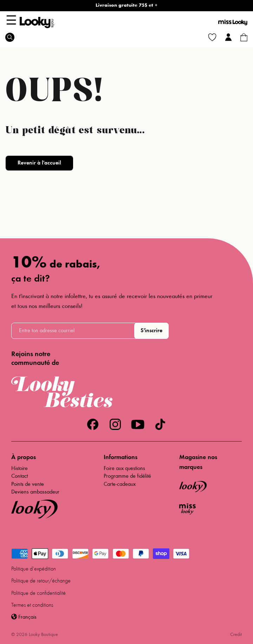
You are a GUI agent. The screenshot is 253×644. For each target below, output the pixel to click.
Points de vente (28, 484)
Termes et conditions (32, 605)
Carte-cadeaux (120, 484)
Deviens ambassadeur (35, 492)
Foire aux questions (124, 469)
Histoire (20, 469)
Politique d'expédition (34, 569)
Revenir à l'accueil (39, 163)
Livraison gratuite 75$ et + (126, 6)
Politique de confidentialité (38, 593)
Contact (20, 476)
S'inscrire (151, 331)
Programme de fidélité (127, 476)
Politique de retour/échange (41, 581)
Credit (236, 635)
